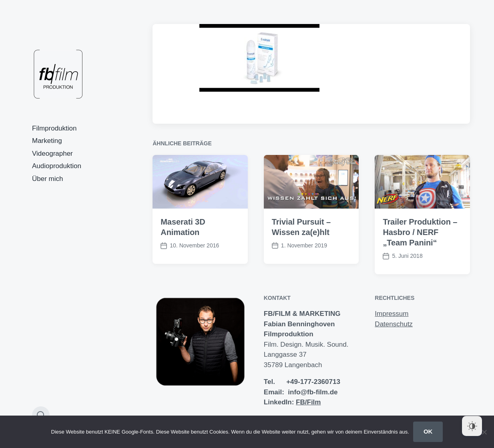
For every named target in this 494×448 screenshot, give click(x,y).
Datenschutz (394, 324)
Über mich (47, 179)
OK (428, 431)
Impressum (392, 314)
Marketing (47, 141)
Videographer (52, 154)
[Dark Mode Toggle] (472, 426)
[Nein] (484, 432)
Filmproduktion (54, 128)
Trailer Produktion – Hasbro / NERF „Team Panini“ (420, 232)
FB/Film (308, 402)
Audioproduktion (57, 166)
